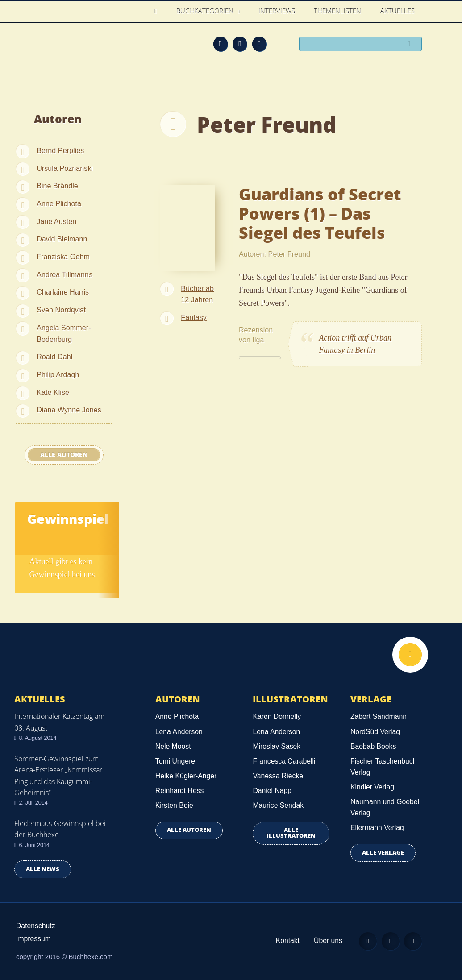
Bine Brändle (57, 186)
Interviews (277, 11)
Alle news (43, 869)
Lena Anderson (179, 732)
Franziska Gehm (63, 257)
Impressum (33, 939)
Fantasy (194, 317)
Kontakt (287, 941)
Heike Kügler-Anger (186, 776)
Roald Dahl (54, 357)
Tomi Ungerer (177, 761)
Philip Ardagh (58, 374)
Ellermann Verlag (377, 828)
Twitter (259, 44)
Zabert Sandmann (379, 716)
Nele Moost (173, 746)
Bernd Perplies (60, 150)
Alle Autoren (64, 455)
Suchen (412, 45)
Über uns (328, 941)
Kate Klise (53, 392)
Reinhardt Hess (180, 791)
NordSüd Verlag (375, 732)
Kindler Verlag (372, 787)
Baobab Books (373, 746)
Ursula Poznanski (65, 168)
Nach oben (410, 655)
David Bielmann (62, 239)
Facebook (240, 44)
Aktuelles (398, 11)
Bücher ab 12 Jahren (197, 294)
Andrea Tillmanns (65, 274)
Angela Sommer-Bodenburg (64, 333)
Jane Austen (56, 221)
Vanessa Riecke (278, 776)
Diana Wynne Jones (69, 410)
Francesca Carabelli (284, 761)
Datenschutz (36, 926)
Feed (221, 44)
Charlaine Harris (63, 292)
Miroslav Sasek (277, 746)
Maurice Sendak (278, 805)
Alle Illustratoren (291, 833)
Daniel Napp (272, 791)
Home (158, 11)
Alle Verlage (383, 853)
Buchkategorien (206, 11)
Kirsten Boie (174, 805)
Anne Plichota (59, 203)
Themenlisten (338, 11)
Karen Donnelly (277, 716)
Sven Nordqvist (61, 310)
